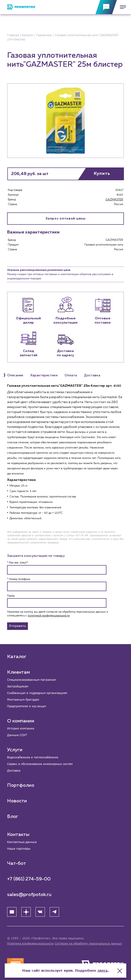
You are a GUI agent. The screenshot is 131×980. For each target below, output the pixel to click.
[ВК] (40, 912)
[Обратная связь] (106, 7)
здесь (103, 970)
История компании (21, 728)
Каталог (17, 657)
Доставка (14, 771)
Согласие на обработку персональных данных (88, 943)
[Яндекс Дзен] (26, 912)
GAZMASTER (114, 200)
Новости (17, 801)
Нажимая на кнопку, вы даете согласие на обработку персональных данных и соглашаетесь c (58, 614)
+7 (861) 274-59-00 (29, 879)
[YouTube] (12, 912)
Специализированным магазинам (31, 680)
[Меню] (122, 7)
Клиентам (18, 672)
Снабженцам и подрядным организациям (37, 693)
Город (11, 596)
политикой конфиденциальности (49, 616)
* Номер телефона (19, 579)
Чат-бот (17, 863)
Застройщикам (18, 686)
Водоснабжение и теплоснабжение (33, 757)
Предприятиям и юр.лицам (26, 706)
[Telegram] (54, 912)
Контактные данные (22, 842)
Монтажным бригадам (23, 700)
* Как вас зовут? (17, 563)
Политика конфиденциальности (30, 943)
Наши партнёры (19, 849)
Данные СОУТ (17, 735)
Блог (13, 817)
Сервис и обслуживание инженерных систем (40, 764)
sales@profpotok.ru (29, 895)
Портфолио (21, 785)
